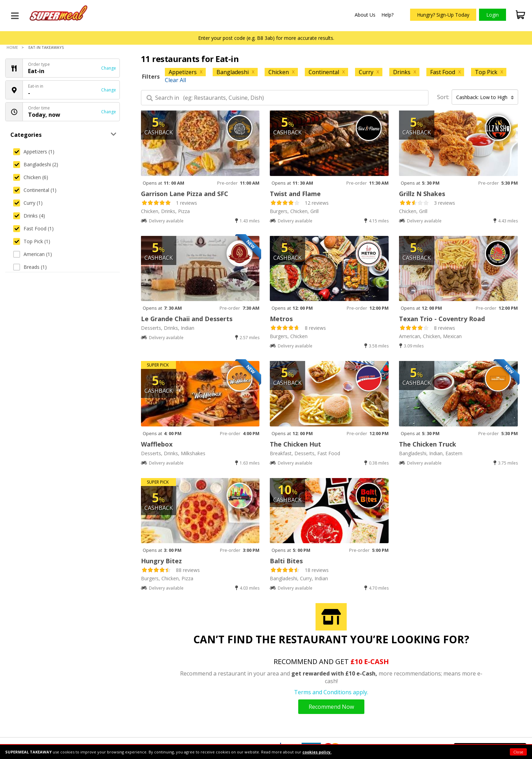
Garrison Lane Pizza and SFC (185, 194)
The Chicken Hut (295, 444)
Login (493, 15)
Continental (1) (35, 190)
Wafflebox (157, 444)
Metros (281, 319)
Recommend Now (331, 707)
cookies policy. (317, 752)
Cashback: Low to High (485, 97)
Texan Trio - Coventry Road (442, 319)
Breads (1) (30, 267)
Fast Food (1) (33, 228)
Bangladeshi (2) (36, 164)
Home (12, 47)
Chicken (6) (31, 177)
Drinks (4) (29, 216)
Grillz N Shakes (422, 194)
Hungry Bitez (161, 561)
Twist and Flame (295, 194)
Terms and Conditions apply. (331, 692)
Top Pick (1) (32, 241)
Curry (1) (28, 203)
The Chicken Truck (428, 444)
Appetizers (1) (34, 152)
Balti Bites (286, 561)
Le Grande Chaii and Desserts (187, 319)
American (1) (33, 254)
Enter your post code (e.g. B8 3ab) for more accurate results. (266, 38)
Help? (387, 15)
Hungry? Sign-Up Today (443, 15)
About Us (365, 15)
